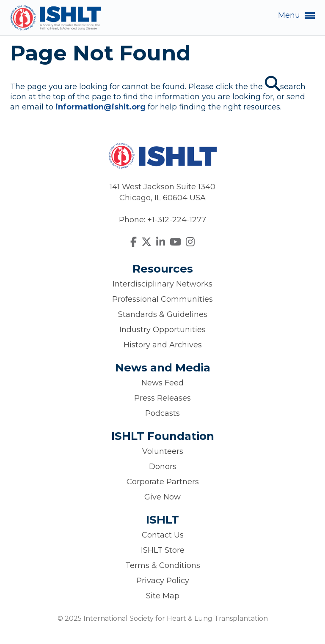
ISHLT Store (163, 550)
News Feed (162, 383)
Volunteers (163, 451)
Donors (163, 467)
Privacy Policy (163, 581)
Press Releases (162, 398)
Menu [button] (296, 16)
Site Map (163, 596)
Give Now (162, 497)
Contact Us (163, 535)
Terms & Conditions (163, 565)
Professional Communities (162, 299)
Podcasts (162, 413)
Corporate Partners (163, 482)
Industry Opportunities (162, 330)
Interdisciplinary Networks (162, 284)
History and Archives (163, 345)
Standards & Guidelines (163, 314)
